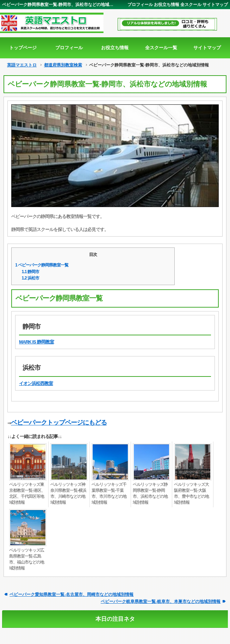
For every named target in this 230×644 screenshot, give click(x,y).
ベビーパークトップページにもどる (59, 423)
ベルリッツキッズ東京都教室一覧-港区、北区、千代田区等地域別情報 (27, 493)
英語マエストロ (22, 65)
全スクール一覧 (161, 48)
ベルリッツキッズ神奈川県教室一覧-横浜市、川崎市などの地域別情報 (68, 493)
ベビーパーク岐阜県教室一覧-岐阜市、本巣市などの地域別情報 (161, 601)
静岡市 (31, 272)
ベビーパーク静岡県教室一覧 (42, 265)
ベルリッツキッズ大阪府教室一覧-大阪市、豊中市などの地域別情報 (191, 493)
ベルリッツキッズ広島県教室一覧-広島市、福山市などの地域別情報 (27, 559)
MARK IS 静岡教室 (36, 342)
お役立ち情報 (167, 4)
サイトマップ (215, 4)
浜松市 (31, 278)
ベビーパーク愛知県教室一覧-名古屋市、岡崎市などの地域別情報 (72, 594)
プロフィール (140, 4)
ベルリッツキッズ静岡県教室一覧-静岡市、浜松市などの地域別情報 (150, 493)
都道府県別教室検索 (63, 65)
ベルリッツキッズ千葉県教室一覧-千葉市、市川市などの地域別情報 (109, 493)
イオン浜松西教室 (36, 383)
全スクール (191, 4)
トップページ (23, 48)
